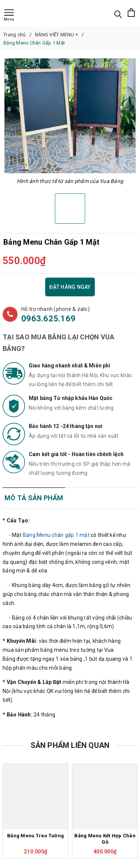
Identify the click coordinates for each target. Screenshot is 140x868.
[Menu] (9, 15)
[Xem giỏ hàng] (131, 13)
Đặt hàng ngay (70, 287)
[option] (70, 116)
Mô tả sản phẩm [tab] (34, 498)
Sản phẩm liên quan (70, 745)
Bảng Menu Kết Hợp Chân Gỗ (105, 839)
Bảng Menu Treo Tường (35, 836)
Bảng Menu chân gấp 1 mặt (56, 535)
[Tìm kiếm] (118, 14)
